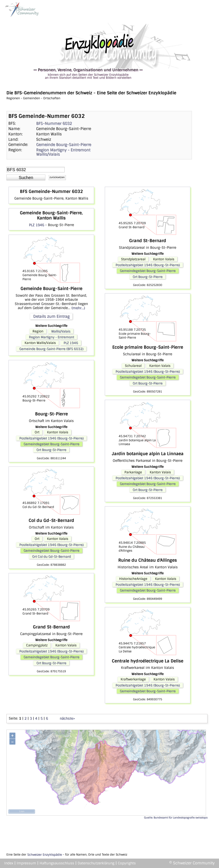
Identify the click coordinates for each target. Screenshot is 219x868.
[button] (26, 178)
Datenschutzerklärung (96, 863)
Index (9, 863)
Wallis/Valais (48, 154)
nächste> (67, 718)
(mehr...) (78, 308)
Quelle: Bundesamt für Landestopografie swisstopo (176, 818)
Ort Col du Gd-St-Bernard (51, 557)
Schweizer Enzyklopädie (44, 855)
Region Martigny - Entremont (63, 150)
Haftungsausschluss (57, 863)
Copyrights (127, 863)
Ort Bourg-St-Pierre (51, 450)
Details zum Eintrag (51, 316)
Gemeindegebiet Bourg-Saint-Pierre (51, 444)
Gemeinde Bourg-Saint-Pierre (64, 145)
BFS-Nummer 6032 (54, 123)
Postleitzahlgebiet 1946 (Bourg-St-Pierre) (51, 438)
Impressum (26, 863)
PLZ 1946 (36, 225)
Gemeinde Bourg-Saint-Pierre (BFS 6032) (51, 349)
